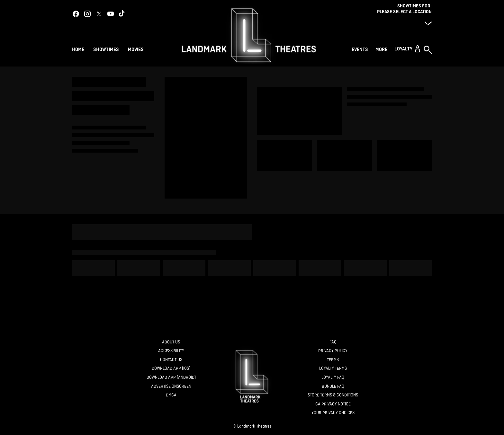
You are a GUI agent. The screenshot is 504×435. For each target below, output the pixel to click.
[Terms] (333, 360)
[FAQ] (333, 342)
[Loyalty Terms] (333, 369)
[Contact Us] (171, 360)
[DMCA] (171, 395)
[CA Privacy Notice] (333, 404)
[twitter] (99, 14)
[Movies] (137, 49)
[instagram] (87, 14)
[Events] (361, 49)
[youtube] (111, 14)
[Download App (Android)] (171, 378)
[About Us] (171, 342)
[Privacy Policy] (333, 351)
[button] (407, 49)
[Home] (78, 49)
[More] (382, 49)
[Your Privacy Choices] (333, 413)
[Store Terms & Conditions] (333, 395)
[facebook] (76, 14)
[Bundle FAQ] (333, 387)
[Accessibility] (171, 351)
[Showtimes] (106, 49)
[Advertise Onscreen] (171, 387)
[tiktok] (122, 14)
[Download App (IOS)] (171, 369)
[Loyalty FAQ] (333, 378)
